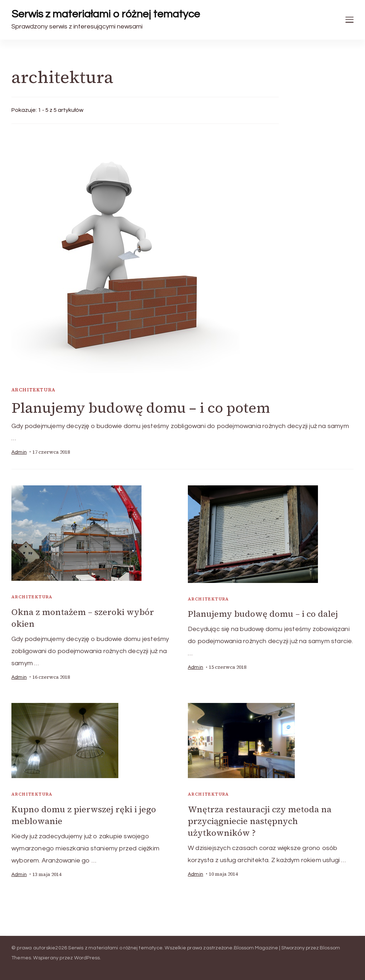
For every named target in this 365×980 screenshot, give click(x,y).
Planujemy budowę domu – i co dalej (263, 614)
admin (19, 452)
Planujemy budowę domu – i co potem (141, 408)
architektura (34, 390)
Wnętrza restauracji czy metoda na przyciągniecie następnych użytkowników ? (260, 821)
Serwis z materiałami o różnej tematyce (106, 14)
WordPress (87, 958)
